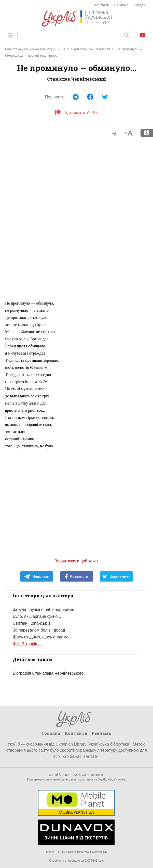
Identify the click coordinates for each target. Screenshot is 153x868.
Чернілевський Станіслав (91, 49)
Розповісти (77, 576)
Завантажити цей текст (76, 561)
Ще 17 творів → (28, 644)
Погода (140, 5)
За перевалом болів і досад (39, 630)
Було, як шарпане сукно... (37, 616)
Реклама (121, 5)
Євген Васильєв (93, 775)
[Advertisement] (77, 221)
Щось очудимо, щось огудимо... (42, 637)
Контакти (102, 5)
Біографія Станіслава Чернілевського (48, 673)
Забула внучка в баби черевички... (45, 609)
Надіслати (37, 576)
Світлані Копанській (31, 623)
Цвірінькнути (116, 576)
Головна (51, 733)
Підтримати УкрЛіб (76, 113)
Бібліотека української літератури (31, 49)
